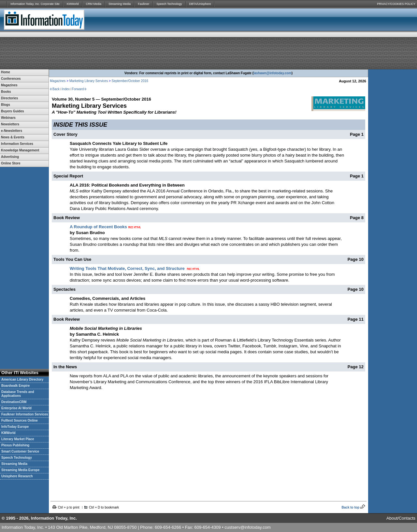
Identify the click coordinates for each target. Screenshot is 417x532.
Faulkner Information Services (25, 414)
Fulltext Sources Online (20, 420)
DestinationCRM (14, 402)
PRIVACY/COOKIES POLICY (396, 4)
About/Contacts (401, 518)
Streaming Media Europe (20, 470)
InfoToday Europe (15, 427)
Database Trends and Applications (18, 394)
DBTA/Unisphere (200, 4)
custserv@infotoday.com (248, 527)
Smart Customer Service (20, 451)
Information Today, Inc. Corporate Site (35, 4)
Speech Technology (169, 4)
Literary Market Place (18, 439)
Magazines (58, 81)
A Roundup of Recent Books (98, 227)
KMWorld (73, 4)
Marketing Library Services (89, 81)
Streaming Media (120, 4)
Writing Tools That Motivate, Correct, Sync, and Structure (127, 268)
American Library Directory (22, 379)
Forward (78, 89)
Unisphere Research (17, 476)
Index (66, 89)
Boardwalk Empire (15, 386)
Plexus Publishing (15, 445)
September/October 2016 (130, 81)
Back (56, 89)
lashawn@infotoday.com (273, 73)
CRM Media (94, 4)
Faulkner (144, 4)
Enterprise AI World (16, 408)
